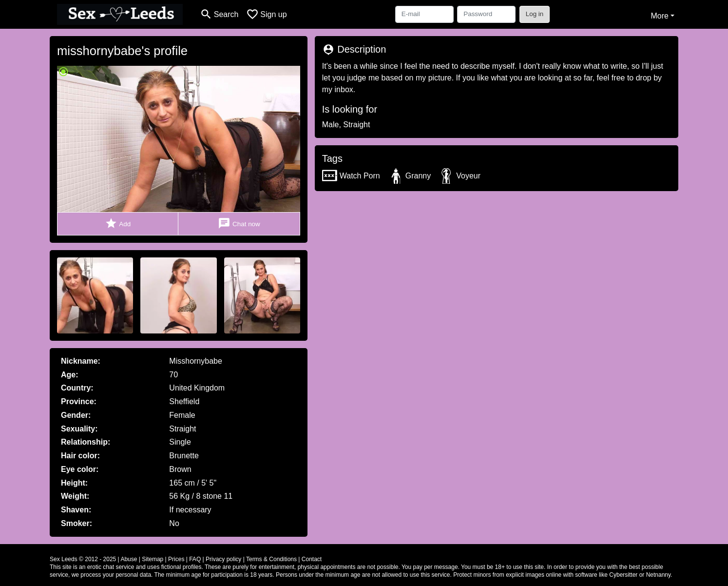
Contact (312, 559)
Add (118, 224)
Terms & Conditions (271, 559)
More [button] (659, 16)
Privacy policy (223, 559)
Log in (535, 14)
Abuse (129, 559)
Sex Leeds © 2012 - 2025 (83, 559)
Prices (176, 559)
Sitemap (153, 559)
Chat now (239, 224)
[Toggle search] (219, 14)
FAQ (195, 559)
